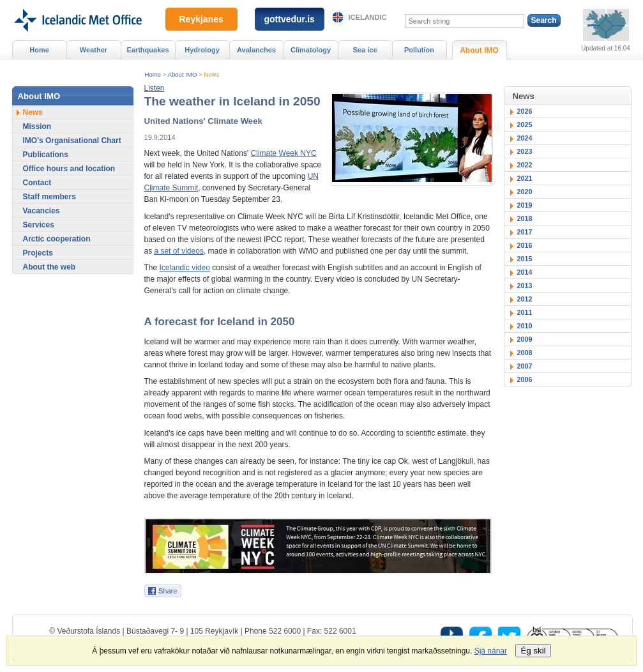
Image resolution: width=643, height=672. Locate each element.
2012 (525, 299)
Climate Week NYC (284, 153)
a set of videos (179, 251)
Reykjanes (201, 19)
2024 (525, 138)
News (211, 74)
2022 (525, 165)
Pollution (419, 50)
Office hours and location (69, 169)
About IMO (183, 74)
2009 (525, 339)
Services (39, 225)
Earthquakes (148, 50)
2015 (525, 259)
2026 (525, 111)
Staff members (49, 197)
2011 (525, 312)
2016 (525, 245)
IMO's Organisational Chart (72, 141)
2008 (525, 353)
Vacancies (42, 211)
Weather (94, 50)
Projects (38, 253)
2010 (525, 326)
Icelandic (368, 17)
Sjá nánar (491, 651)
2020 (525, 192)
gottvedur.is (290, 19)
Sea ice (365, 50)
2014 (525, 272)
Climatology (311, 50)
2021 (525, 178)
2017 (525, 232)
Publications (46, 155)
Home (153, 74)
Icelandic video (185, 268)
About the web (49, 267)
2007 (525, 366)
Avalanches (256, 50)
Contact (37, 183)
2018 (525, 218)
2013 (525, 286)
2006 (525, 379)
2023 (525, 151)
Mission (37, 126)
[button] (155, 88)
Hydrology (202, 50)
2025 (525, 125)
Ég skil (533, 651)
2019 (525, 205)
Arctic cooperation (57, 239)
